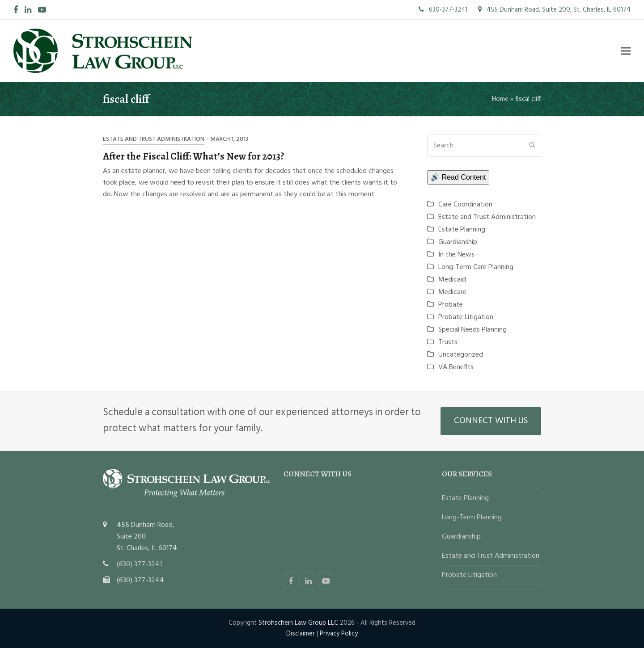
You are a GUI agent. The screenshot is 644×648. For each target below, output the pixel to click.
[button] (626, 51)
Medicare (452, 292)
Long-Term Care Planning (476, 267)
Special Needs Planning (472, 330)
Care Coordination (465, 205)
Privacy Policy (339, 634)
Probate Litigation (466, 317)
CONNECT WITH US (491, 421)
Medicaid (452, 280)
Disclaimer (301, 634)
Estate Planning (462, 230)
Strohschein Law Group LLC (298, 623)
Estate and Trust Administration (154, 139)
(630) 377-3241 (139, 564)
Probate (451, 305)
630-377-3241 (443, 10)
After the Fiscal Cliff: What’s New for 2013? (194, 156)
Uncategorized (461, 355)
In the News (456, 255)
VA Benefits (456, 367)
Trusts (448, 342)
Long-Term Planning (472, 518)
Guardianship (458, 242)
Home (500, 99)
